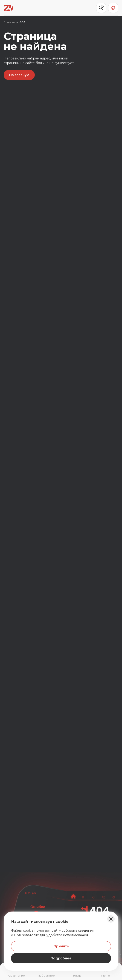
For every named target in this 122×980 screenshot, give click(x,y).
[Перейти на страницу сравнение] (16, 972)
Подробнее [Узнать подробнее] (61, 958)
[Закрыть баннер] (111, 919)
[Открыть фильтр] (76, 972)
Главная (9, 22)
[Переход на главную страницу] (8, 8)
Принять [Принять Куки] (61, 946)
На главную (19, 75)
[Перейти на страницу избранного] (46, 972)
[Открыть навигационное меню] (106, 972)
